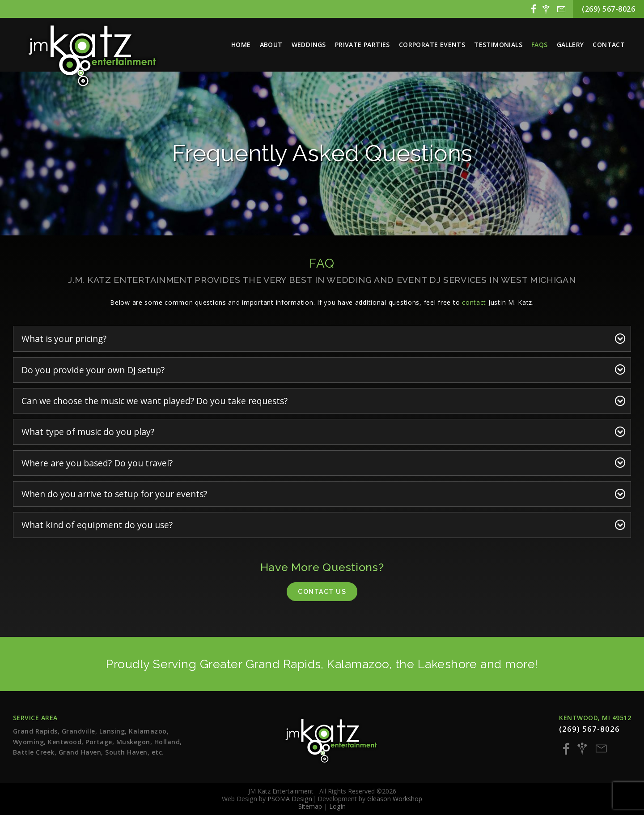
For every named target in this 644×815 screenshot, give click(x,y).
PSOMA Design (290, 799)
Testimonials (498, 45)
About (271, 45)
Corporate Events (432, 45)
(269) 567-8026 (608, 9)
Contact (609, 45)
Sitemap (310, 806)
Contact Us (322, 592)
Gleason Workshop (395, 799)
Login (337, 806)
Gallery (570, 45)
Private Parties (362, 45)
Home (241, 45)
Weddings (309, 45)
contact (474, 302)
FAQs (540, 45)
